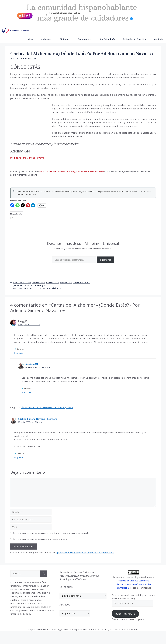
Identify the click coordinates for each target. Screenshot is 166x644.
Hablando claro (52, 283)
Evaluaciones (87, 39)
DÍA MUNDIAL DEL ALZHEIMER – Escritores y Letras (47, 407)
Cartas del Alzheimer (22, 283)
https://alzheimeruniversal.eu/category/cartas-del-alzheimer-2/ (72, 171)
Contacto (159, 39)
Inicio (33, 39)
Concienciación (38, 283)
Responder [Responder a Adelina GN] (26, 392)
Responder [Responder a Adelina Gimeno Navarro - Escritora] (19, 457)
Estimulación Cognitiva (137, 39)
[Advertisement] (30, 121)
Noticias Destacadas (82, 283)
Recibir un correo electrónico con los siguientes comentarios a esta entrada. (51, 533)
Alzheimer (49, 39)
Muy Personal (66, 283)
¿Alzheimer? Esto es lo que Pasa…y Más (30, 285)
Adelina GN (32, 364)
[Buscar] (44, 574)
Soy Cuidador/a (110, 39)
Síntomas (68, 39)
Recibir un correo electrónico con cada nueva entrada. (40, 539)
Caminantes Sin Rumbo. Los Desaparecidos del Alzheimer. (38, 288)
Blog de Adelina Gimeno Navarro (27, 158)
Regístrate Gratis (125, 614)
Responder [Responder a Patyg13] (19, 353)
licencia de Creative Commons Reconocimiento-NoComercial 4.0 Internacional (133, 584)
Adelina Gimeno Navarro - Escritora (38, 419)
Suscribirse (106, 260)
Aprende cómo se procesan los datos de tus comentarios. (85, 553)
